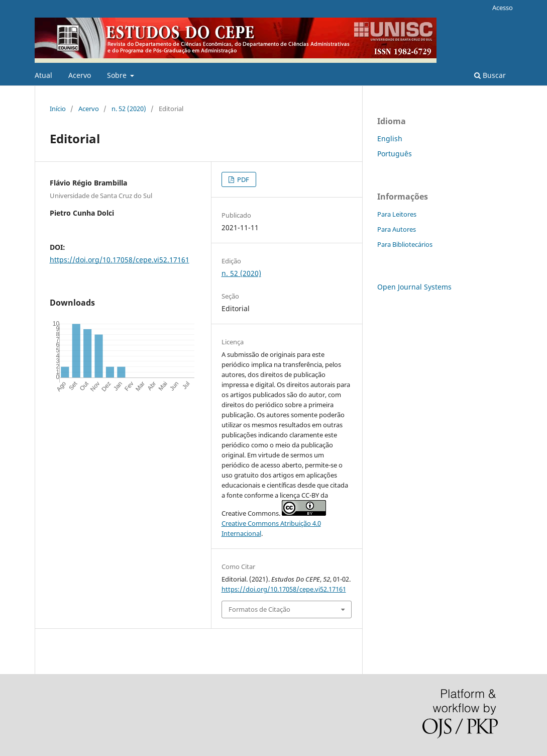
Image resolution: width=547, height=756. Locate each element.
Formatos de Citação (259, 609)
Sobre (118, 75)
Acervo (80, 75)
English (390, 138)
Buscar (490, 75)
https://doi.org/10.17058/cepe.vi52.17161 (120, 260)
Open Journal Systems (414, 287)
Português (395, 154)
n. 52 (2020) (129, 109)
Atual (43, 75)
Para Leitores (397, 214)
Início (58, 109)
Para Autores (397, 229)
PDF (242, 179)
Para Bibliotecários (405, 244)
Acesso (503, 8)
